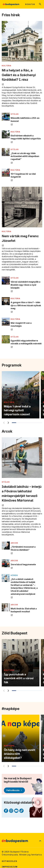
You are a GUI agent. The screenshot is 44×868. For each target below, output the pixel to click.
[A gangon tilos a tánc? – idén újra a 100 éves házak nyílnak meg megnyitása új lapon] (6, 301)
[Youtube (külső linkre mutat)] (16, 811)
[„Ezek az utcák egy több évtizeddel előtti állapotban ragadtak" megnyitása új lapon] (6, 152)
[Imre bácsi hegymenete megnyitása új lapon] (6, 563)
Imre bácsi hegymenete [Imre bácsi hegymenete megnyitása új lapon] (23, 564)
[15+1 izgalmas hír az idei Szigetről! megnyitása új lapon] (6, 173)
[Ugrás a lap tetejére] (40, 841)
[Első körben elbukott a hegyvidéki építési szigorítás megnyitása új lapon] (6, 134)
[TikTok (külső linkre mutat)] (21, 811)
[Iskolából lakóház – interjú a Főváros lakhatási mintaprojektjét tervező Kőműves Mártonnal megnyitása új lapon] (22, 458)
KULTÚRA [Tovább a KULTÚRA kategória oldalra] (7, 66)
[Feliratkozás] (14, 790)
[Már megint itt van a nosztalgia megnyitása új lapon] (6, 322)
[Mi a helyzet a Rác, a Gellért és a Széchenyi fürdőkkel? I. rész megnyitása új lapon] (22, 42)
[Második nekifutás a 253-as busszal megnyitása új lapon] (6, 117)
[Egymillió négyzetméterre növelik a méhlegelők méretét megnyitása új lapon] (6, 339)
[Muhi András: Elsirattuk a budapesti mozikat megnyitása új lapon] (6, 607)
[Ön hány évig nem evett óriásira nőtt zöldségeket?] (21, 738)
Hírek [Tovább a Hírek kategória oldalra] (14, 575)
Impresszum (10, 867)
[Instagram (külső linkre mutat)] (11, 811)
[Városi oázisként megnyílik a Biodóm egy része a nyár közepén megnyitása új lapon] (6, 281)
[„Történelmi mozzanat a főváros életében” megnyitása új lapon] (6, 546)
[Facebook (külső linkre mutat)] (6, 811)
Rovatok (30, 4)
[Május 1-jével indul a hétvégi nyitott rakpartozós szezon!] (21, 395)
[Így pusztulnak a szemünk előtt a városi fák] (21, 663)
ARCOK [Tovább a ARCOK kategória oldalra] (14, 543)
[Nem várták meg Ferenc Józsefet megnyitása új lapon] (22, 207)
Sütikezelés (10, 861)
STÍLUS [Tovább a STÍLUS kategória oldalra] (15, 114)
